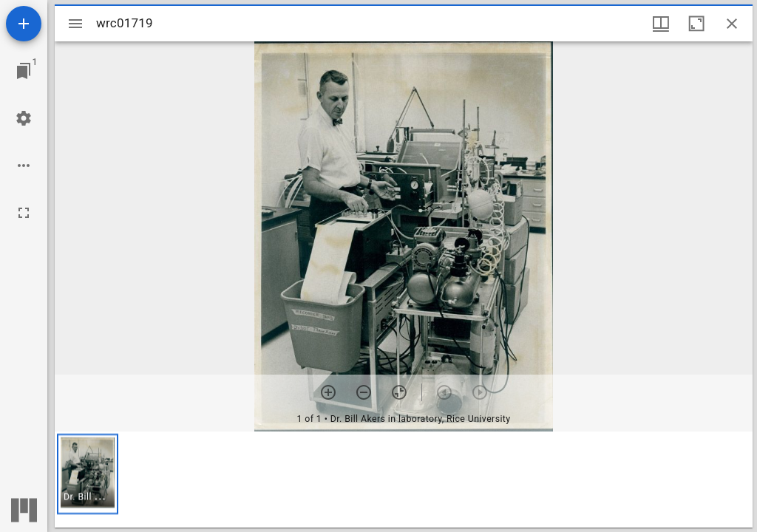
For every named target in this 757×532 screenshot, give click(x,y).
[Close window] (732, 24)
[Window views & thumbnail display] (661, 24)
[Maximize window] (696, 24)
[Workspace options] (24, 166)
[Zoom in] (328, 392)
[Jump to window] (24, 71)
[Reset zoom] (399, 392)
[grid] (404, 480)
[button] (88, 474)
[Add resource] (24, 24)
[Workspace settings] (24, 118)
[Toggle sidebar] (75, 24)
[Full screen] (24, 213)
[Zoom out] (364, 392)
